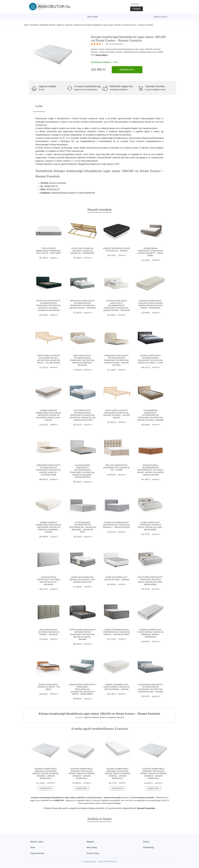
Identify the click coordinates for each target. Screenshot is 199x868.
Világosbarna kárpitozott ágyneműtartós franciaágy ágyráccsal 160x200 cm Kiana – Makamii (150, 415)
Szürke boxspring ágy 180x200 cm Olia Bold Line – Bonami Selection (83, 580)
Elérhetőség (148, 847)
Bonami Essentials (138, 52)
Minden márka (37, 842)
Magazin (90, 842)
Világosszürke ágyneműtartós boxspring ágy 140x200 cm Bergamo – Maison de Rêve (82, 527)
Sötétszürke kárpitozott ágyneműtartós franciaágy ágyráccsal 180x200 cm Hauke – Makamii (83, 634)
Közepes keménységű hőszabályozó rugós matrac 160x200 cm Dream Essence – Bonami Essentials (153, 774)
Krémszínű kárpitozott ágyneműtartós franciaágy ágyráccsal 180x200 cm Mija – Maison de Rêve (117, 360)
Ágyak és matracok (65, 25)
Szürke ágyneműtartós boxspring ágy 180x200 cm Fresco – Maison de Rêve (117, 632)
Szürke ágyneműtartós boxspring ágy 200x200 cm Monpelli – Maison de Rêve (117, 525)
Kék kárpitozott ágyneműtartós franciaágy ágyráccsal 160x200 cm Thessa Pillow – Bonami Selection (83, 415)
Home (26, 25)
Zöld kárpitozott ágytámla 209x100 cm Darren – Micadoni (49, 632)
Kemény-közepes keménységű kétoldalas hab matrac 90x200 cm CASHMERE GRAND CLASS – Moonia (49, 415)
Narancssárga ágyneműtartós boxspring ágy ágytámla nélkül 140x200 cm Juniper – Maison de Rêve (150, 470)
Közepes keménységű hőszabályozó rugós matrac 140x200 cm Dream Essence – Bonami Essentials (46, 774)
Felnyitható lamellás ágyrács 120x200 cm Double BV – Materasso (82, 251)
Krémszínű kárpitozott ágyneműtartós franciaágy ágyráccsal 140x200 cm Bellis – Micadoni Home (49, 470)
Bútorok (52, 25)
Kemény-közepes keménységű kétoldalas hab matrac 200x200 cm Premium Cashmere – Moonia (49, 527)
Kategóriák (44, 25)
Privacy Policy (161, 17)
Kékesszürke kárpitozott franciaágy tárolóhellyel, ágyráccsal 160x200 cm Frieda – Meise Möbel (83, 689)
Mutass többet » (102, 55)
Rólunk (146, 842)
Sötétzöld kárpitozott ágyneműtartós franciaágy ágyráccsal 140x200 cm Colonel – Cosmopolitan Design (49, 306)
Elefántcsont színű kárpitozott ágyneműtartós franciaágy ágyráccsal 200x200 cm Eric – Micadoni (117, 306)
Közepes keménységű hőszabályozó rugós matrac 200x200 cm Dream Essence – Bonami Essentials (82, 774)
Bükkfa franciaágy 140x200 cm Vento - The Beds (49, 687)
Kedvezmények (37, 853)
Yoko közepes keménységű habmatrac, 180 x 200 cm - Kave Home (49, 251)
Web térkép (93, 17)
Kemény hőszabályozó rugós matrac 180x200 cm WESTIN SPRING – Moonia (117, 687)
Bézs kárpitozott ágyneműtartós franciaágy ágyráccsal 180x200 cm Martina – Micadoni (82, 360)
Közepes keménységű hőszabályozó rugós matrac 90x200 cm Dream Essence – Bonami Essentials (118, 774)
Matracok (120, 717)
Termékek (34, 25)
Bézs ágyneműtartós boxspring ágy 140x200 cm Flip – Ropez (117, 468)
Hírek (33, 847)
